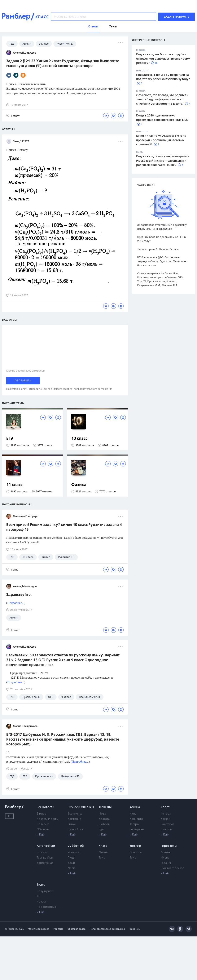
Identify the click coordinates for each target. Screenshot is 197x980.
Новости (42, 853)
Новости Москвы (47, 819)
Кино (133, 814)
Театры (134, 824)
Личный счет (76, 830)
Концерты (136, 819)
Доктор (135, 846)
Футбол (166, 814)
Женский (105, 807)
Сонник (166, 853)
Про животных (46, 907)
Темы (102, 858)
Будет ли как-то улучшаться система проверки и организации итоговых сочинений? (161, 140)
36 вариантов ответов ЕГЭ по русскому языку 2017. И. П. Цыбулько (162, 227)
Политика (43, 824)
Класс (103, 846)
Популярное (45, 891)
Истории (73, 853)
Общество (43, 830)
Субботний (76, 846)
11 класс (14, 485)
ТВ (38, 897)
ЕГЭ (10, 439)
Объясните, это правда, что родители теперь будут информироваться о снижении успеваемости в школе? (162, 100)
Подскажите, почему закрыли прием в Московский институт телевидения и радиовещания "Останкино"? (163, 161)
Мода (102, 814)
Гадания (166, 863)
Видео (41, 885)
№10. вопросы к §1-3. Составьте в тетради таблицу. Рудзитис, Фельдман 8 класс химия (162, 261)
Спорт (165, 807)
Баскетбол (168, 824)
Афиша (135, 807)
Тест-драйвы (45, 858)
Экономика (75, 814)
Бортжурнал (45, 863)
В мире (41, 814)
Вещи (71, 863)
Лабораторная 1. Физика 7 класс (158, 249)
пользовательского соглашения (93, 389)
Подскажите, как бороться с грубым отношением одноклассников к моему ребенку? (163, 59)
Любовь (104, 824)
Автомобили (46, 846)
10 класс (79, 439)
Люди (72, 858)
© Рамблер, (12, 929)
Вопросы (136, 853)
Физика (79, 485)
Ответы (103, 853)
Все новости (45, 807)
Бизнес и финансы (81, 807)
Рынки (72, 824)
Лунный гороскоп (172, 868)
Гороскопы (169, 846)
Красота (104, 819)
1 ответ (13, 116)
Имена (165, 858)
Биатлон (166, 830)
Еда (101, 830)
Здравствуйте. (19, 595)
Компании (74, 819)
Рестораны (137, 830)
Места (72, 868)
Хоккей (165, 819)
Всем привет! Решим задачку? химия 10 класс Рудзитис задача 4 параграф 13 (64, 527)
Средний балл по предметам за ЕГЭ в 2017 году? (161, 239)
